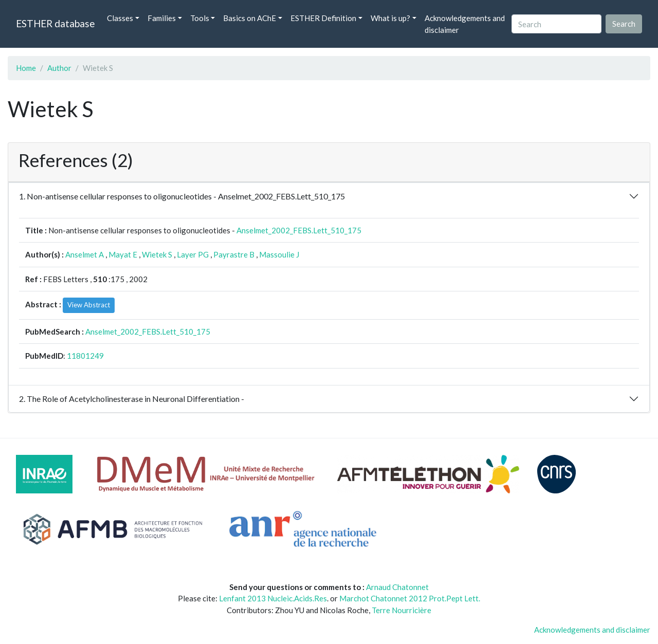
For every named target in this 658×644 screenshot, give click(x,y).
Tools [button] (200, 18)
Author (59, 68)
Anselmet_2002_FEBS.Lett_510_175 (299, 230)
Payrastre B (234, 254)
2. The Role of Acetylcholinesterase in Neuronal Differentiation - (132, 399)
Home (26, 68)
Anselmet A (85, 254)
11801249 (85, 356)
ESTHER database (55, 23)
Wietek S (157, 254)
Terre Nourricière (401, 610)
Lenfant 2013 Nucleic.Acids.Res (273, 598)
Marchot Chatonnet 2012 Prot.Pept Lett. (410, 598)
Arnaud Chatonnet (397, 587)
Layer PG (193, 254)
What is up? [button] (390, 18)
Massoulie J (279, 254)
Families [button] (162, 18)
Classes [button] (120, 18)
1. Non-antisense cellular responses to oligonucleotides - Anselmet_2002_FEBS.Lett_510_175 (182, 196)
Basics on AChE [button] (250, 18)
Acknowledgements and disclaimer (465, 24)
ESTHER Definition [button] (323, 18)
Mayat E (123, 254)
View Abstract (89, 305)
